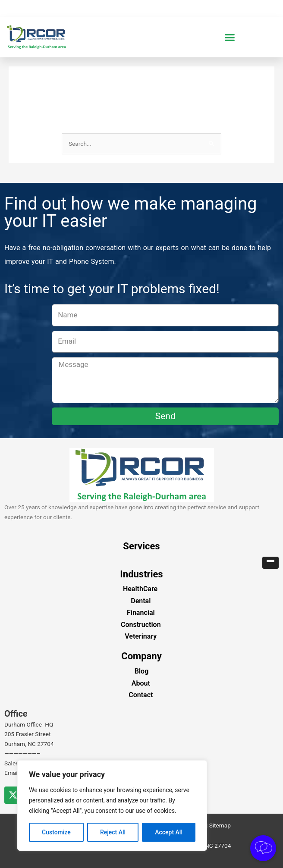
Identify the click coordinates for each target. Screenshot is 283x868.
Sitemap (220, 825)
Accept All (169, 832)
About (141, 683)
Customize (56, 832)
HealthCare (140, 589)
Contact (141, 695)
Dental (141, 601)
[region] (112, 805)
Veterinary (141, 636)
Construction (141, 625)
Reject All (113, 832)
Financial (141, 613)
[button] (230, 38)
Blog (141, 671)
